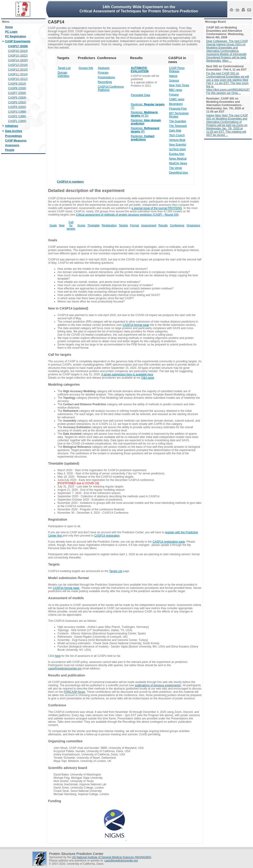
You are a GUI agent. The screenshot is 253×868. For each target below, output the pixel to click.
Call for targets (71, 225)
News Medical (178, 159)
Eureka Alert (177, 154)
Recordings (105, 82)
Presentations (106, 77)
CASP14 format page (136, 325)
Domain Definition (64, 74)
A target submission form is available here (127, 374)
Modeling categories (64, 384)
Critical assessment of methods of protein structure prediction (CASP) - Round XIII (127, 215)
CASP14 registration (107, 536)
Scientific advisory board (68, 768)
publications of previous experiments (157, 685)
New (62, 225)
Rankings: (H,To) (144, 114)
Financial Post (178, 109)
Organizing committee (65, 741)
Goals (53, 225)
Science (174, 81)
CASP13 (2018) (18, 65)
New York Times (179, 85)
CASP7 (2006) (17, 93)
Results (163, 225)
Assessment (149, 225)
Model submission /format (68, 578)
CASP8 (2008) (17, 88)
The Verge (176, 168)
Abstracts (104, 68)
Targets (123, 225)
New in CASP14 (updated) (68, 308)
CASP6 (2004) (17, 98)
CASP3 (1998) (17, 112)
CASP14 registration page (169, 542)
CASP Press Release (177, 70)
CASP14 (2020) (18, 60)
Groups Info (86, 68)
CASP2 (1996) (17, 116)
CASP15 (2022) (18, 56)
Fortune (174, 95)
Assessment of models (66, 598)
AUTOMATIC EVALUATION (140, 70)
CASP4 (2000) (17, 107)
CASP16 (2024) (18, 51)
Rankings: (143, 138)
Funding (55, 801)
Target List (64, 68)
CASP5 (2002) (17, 102)
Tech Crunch (177, 135)
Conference (177, 225)
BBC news (176, 90)
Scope (81, 225)
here (58, 656)
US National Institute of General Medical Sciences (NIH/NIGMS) (111, 857)
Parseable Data (141, 95)
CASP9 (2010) (17, 84)
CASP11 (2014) (18, 74)
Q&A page (148, 378)
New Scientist (178, 145)
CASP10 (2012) (18, 79)
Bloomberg (176, 104)
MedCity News (178, 163)
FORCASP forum (75, 692)
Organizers (193, 225)
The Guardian (178, 121)
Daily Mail (175, 131)
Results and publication (67, 675)
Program (103, 73)
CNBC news (177, 99)
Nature (173, 76)
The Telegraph (178, 126)
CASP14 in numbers (70, 182)
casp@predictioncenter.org (65, 669)
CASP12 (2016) (18, 70)
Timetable (93, 225)
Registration (109, 225)
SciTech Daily (178, 149)
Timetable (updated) (64, 463)
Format (135, 225)
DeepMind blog (179, 173)
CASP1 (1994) (17, 121)
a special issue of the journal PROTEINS (157, 208)
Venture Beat (177, 140)
